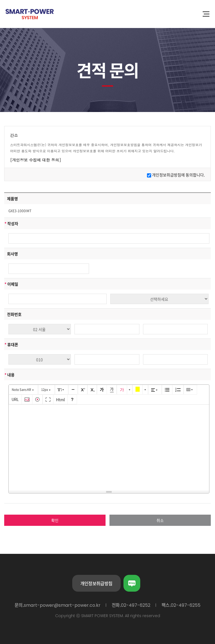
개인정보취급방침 (96, 583)
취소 (160, 520)
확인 (55, 520)
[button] (23, 390)
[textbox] (109, 447)
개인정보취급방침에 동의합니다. (178, 175)
